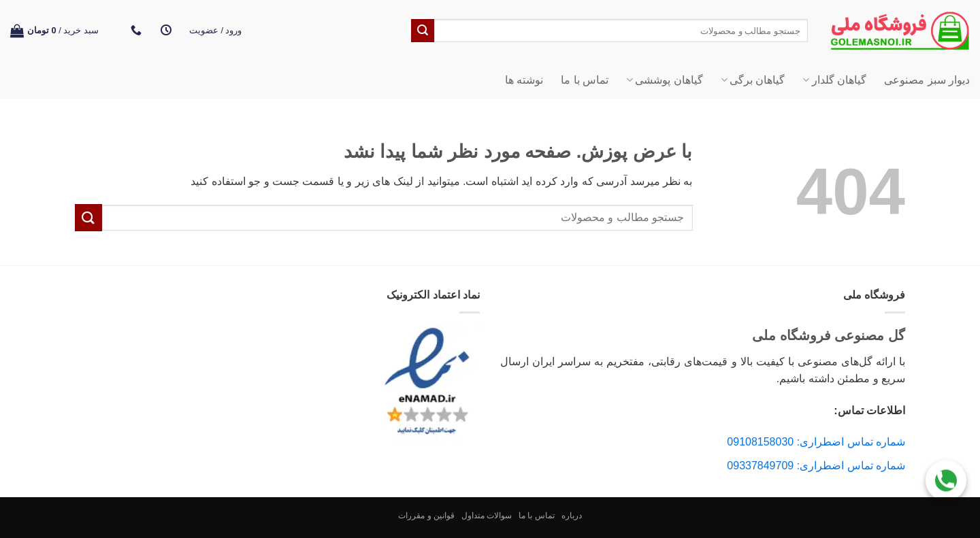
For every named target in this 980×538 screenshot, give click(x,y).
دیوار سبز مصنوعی (927, 80)
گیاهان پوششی (665, 80)
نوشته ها (524, 80)
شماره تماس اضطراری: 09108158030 (816, 442)
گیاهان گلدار (834, 80)
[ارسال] (423, 31)
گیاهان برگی (753, 80)
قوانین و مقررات (426, 516)
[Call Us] (946, 478)
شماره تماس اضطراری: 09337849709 (816, 466)
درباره (572, 516)
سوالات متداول (487, 516)
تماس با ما (585, 80)
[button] (216, 31)
